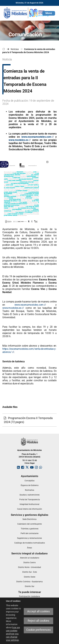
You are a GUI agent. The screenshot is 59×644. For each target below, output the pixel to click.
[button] (49, 13)
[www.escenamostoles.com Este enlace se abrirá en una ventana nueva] (38, 137)
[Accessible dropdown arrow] (7, 164)
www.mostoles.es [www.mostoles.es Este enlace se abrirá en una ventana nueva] (13, 308)
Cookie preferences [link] (38, 630)
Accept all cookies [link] (38, 611)
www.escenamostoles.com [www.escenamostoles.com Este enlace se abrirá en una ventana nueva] (30, 305)
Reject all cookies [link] (38, 621)
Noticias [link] (15, 49)
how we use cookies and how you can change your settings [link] (13, 634)
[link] (27, 13)
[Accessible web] (4, 164)
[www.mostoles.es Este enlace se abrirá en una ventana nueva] (20, 140)
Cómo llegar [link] (30, 463)
